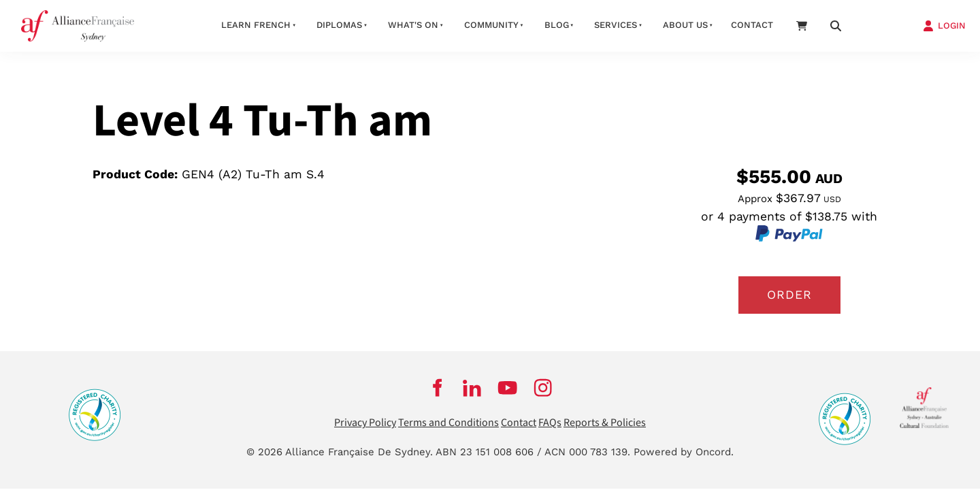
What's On (413, 25)
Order (789, 295)
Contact (752, 25)
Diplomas (339, 25)
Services (616, 25)
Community (491, 25)
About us (685, 25)
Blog (557, 25)
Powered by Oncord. (684, 452)
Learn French (256, 25)
